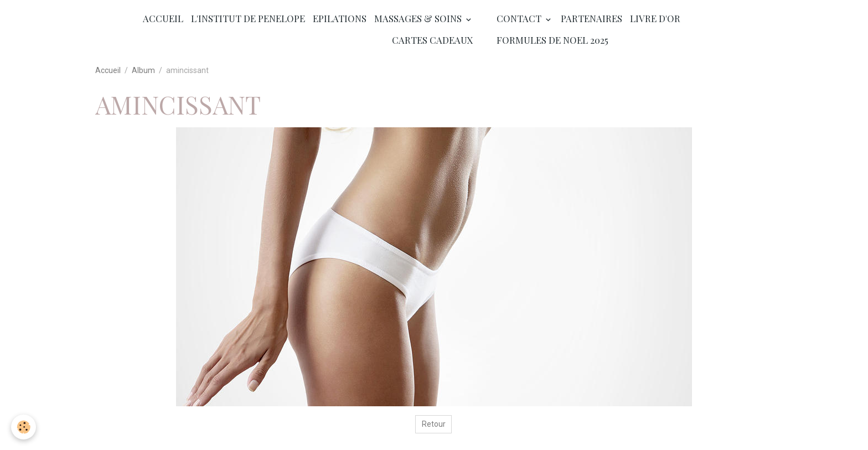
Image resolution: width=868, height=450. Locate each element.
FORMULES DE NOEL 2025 (552, 40)
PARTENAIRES (591, 18)
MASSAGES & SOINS (419, 18)
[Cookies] (24, 427)
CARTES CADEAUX (433, 40)
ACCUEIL (163, 18)
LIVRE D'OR (655, 18)
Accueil (108, 70)
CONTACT (520, 18)
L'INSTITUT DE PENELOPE (248, 18)
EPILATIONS (340, 18)
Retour (434, 424)
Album (143, 70)
